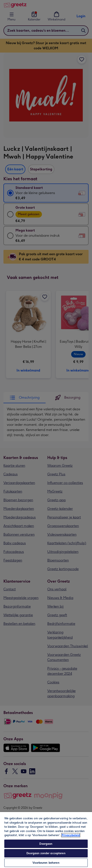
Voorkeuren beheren (46, 863)
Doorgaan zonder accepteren (46, 853)
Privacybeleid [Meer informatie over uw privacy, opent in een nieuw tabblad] (71, 835)
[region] (46, 840)
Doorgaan (46, 844)
